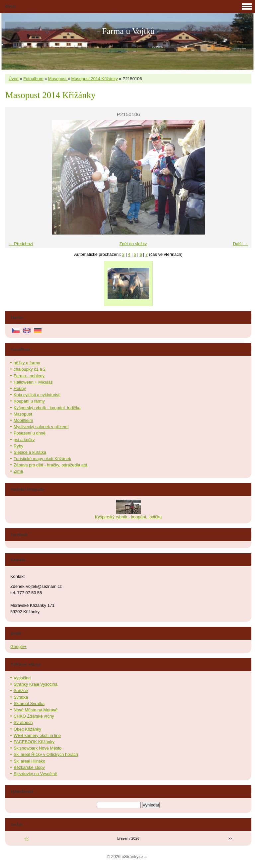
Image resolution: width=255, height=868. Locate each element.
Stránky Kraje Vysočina (36, 684)
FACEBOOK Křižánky (34, 742)
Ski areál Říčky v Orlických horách (46, 754)
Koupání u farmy (29, 401)
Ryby (18, 446)
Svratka (21, 697)
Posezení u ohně (30, 433)
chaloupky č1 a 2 (30, 369)
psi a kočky (24, 440)
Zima (18, 471)
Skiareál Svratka (29, 703)
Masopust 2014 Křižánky (95, 79)
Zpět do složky (133, 244)
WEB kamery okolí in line (37, 735)
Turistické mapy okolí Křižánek (42, 459)
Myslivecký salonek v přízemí (41, 427)
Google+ (18, 647)
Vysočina (22, 678)
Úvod (14, 79)
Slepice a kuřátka (30, 452)
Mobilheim (23, 420)
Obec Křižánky (27, 729)
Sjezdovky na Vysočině (35, 774)
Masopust (58, 79)
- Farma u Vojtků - (128, 31)
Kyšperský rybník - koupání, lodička (47, 408)
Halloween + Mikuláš (33, 382)
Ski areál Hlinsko (29, 761)
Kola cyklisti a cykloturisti (37, 395)
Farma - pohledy (29, 376)
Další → (240, 244)
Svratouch (23, 722)
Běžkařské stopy (29, 767)
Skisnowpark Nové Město (38, 748)
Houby (20, 388)
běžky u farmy (27, 363)
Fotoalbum (33, 79)
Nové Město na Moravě (36, 710)
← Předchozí (21, 244)
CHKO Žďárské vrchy (34, 716)
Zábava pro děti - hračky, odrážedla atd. (51, 465)
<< (27, 838)
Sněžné (21, 691)
